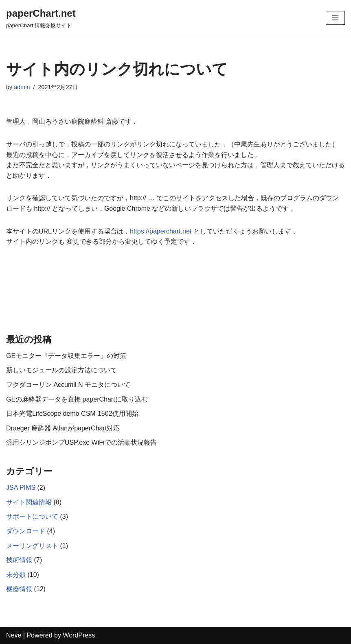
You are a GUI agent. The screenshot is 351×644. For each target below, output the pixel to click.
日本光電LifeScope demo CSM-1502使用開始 (72, 414)
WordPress (79, 635)
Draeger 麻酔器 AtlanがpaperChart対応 (63, 428)
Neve (14, 635)
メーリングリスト (32, 546)
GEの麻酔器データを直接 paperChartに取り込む (77, 399)
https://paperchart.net (161, 231)
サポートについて (32, 516)
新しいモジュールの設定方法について (61, 370)
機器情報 (19, 589)
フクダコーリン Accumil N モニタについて (68, 385)
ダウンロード (26, 531)
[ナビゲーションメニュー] (335, 18)
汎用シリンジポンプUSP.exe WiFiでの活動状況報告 (81, 442)
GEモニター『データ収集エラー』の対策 (66, 356)
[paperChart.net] (41, 18)
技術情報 (19, 560)
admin (22, 87)
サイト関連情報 (29, 502)
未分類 (16, 575)
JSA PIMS (21, 488)
